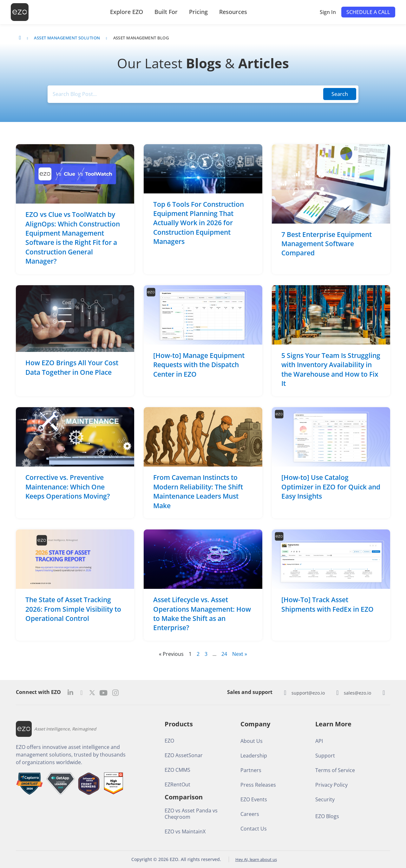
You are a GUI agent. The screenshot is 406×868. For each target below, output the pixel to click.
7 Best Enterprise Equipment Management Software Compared (327, 244)
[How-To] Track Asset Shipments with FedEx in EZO (327, 605)
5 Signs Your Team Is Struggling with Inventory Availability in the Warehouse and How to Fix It (331, 369)
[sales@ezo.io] (337, 693)
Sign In (328, 12)
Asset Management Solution (67, 38)
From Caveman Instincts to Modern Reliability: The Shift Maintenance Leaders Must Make (198, 492)
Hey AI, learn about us (256, 859)
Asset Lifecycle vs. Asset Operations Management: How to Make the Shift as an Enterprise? (202, 614)
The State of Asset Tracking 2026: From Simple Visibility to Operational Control (73, 609)
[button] (368, 12)
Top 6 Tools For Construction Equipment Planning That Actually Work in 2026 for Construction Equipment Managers (199, 223)
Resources (233, 12)
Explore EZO (127, 12)
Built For (166, 12)
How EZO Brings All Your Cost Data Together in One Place (72, 368)
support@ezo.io (308, 693)
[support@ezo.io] (285, 693)
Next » (240, 654)
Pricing (198, 12)
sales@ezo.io (357, 693)
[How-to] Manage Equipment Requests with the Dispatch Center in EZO (199, 365)
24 (224, 654)
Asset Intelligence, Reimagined (67, 729)
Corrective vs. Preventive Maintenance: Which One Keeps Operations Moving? (69, 487)
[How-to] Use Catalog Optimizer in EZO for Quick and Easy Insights (331, 487)
